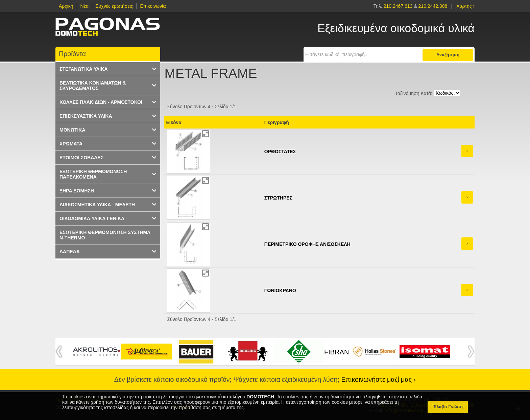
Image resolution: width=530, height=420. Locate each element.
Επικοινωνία (153, 6)
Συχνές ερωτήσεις (114, 6)
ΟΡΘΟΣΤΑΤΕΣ (280, 151)
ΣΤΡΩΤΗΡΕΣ (278, 198)
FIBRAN (336, 352)
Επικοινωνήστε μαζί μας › (379, 379)
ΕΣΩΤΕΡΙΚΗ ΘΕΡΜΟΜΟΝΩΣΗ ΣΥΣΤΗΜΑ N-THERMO (105, 235)
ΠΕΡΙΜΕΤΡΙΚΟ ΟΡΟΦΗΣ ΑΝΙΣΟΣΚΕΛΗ (307, 244)
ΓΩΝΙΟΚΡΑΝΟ (280, 290)
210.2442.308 (433, 6)
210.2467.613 (399, 6)
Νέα (85, 6)
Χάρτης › (465, 6)
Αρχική (66, 6)
